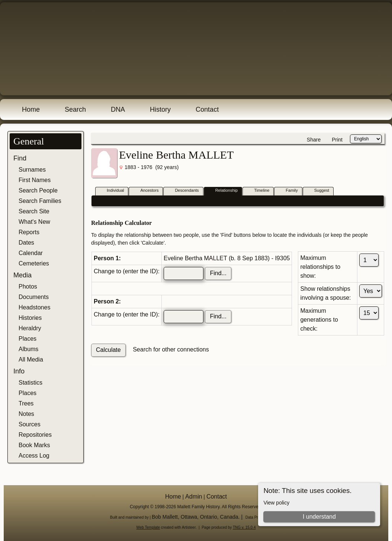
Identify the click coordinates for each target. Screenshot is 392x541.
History (160, 109)
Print (337, 140)
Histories (30, 318)
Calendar (31, 253)
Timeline (258, 191)
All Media (31, 359)
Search (75, 109)
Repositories (35, 435)
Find (20, 158)
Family (288, 191)
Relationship (223, 191)
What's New (34, 222)
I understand (319, 517)
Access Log (34, 456)
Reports (29, 232)
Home (31, 109)
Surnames (32, 170)
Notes (26, 414)
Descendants (183, 191)
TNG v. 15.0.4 (244, 527)
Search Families (40, 201)
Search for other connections (171, 349)
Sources (30, 424)
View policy (276, 503)
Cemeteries (34, 263)
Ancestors (146, 191)
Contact (207, 109)
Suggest (318, 191)
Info (19, 371)
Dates (26, 243)
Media (23, 275)
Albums (28, 349)
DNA (118, 109)
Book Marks (34, 445)
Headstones (34, 307)
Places (28, 339)
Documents (34, 297)
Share (314, 140)
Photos (28, 287)
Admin (194, 497)
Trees (26, 403)
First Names (35, 180)
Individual (112, 191)
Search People (38, 190)
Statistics (30, 383)
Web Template (148, 527)
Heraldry (30, 328)
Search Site (34, 211)
